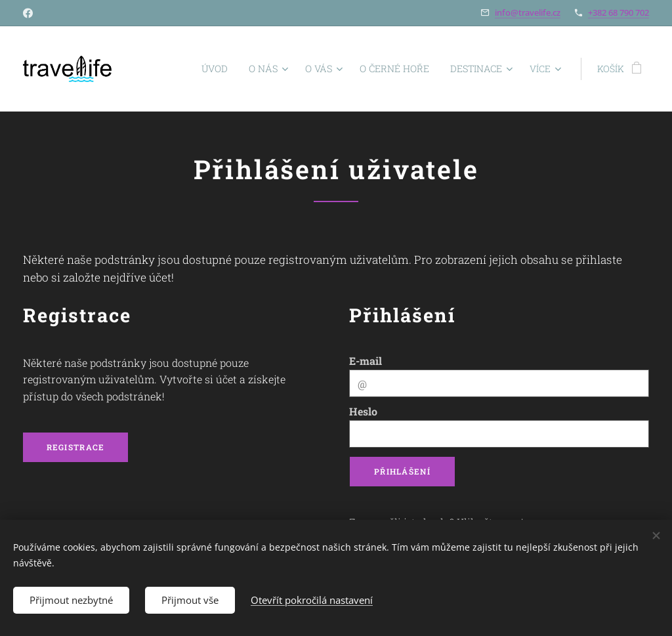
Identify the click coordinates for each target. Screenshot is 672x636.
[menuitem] (163, 69)
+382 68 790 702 (619, 12)
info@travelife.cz (528, 12)
